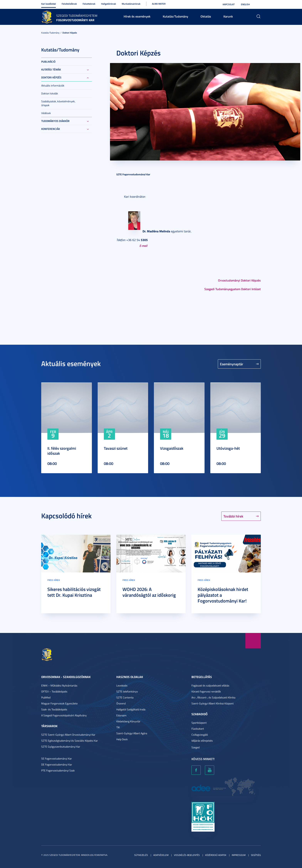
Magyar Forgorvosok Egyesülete (59, 703)
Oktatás (206, 16)
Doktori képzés (70, 33)
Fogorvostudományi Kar (75, 20)
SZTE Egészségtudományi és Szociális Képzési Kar (70, 741)
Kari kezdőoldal (49, 4)
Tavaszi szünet (116, 448)
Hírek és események (137, 16)
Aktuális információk (53, 85)
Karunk (228, 16)
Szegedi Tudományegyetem (77, 16)
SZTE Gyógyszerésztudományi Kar (61, 747)
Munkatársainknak (131, 4)
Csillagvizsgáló (200, 735)
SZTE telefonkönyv (127, 691)
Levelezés (122, 685)
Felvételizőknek (69, 4)
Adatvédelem (161, 855)
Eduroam (121, 715)
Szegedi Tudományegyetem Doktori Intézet (233, 289)
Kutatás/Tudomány (175, 16)
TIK (118, 727)
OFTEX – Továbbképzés (54, 691)
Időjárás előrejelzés (202, 741)
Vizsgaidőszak (172, 448)
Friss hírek (54, 580)
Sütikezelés (141, 855)
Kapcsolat (229, 4)
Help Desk (122, 739)
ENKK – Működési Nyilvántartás (59, 685)
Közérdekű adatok (216, 855)
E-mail (143, 246)
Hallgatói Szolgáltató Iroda (131, 709)
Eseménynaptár (232, 364)
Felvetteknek (89, 4)
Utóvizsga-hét (228, 448)
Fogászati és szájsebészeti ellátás (210, 685)
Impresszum (239, 855)
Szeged (195, 747)
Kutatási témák (51, 69)
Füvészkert (198, 729)
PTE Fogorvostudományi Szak (58, 770)
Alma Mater (159, 4)
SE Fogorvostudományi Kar (57, 758)
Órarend (121, 703)
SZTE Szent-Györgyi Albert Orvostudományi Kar (68, 735)
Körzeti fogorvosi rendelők (206, 691)
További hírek (233, 516)
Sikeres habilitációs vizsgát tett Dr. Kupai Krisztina (74, 592)
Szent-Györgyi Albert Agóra (132, 733)
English (245, 4)
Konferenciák (51, 129)
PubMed (46, 697)
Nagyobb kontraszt (258, 4)
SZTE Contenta (125, 697)
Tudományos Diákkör (55, 121)
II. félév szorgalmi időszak (62, 451)
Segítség (256, 855)
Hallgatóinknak (109, 4)
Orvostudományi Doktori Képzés (239, 280)
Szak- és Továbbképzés (54, 709)
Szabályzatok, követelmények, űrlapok (58, 103)
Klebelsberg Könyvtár (128, 721)
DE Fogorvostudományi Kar (57, 764)
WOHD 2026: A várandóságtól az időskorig (149, 592)
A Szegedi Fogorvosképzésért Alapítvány (64, 715)
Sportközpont (199, 723)
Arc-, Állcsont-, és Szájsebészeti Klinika (213, 697)
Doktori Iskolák (50, 93)
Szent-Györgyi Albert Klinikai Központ (213, 703)
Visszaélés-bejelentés (187, 855)
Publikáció (48, 62)
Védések (46, 113)
